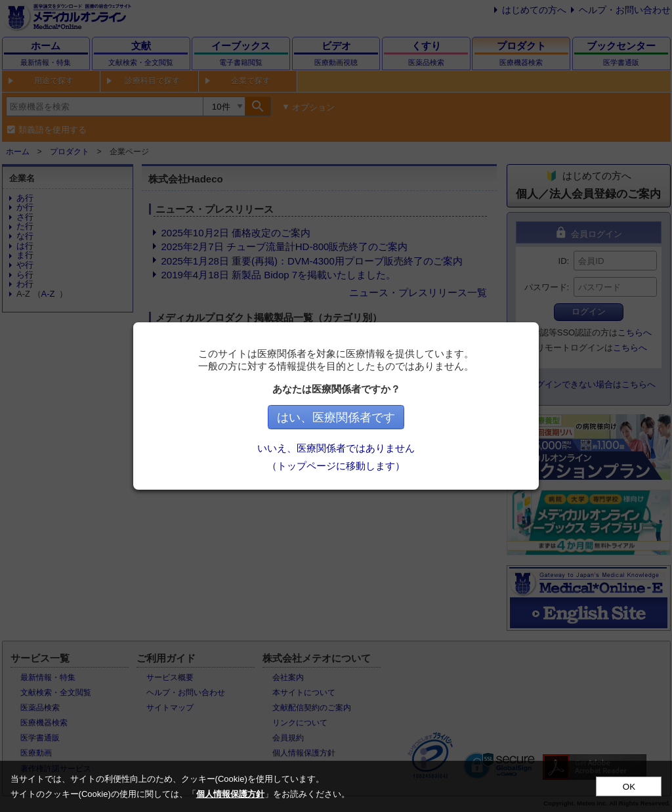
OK (629, 787)
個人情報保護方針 (230, 794)
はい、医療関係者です (336, 417)
